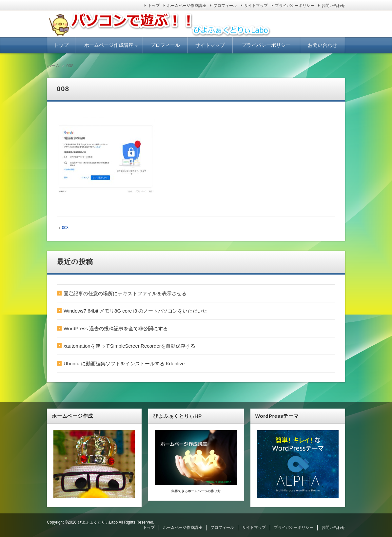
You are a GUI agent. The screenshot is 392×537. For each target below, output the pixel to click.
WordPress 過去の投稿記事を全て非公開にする (116, 328)
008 (65, 228)
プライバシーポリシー (295, 6)
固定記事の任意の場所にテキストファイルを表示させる (125, 293)
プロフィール (225, 6)
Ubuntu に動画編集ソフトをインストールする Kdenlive (124, 364)
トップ (154, 6)
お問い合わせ (333, 6)
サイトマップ (256, 6)
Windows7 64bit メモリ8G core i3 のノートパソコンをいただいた (135, 311)
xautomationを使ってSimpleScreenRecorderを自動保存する (129, 346)
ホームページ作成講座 (186, 6)
